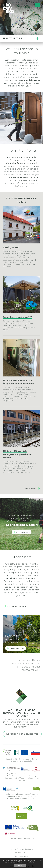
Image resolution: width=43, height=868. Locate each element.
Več (36, 798)
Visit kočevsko (23, 532)
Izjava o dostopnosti (21, 856)
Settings (20, 865)
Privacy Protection (22, 852)
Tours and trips (17, 648)
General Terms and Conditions (21, 849)
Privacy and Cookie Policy (26, 862)
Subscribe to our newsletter (22, 734)
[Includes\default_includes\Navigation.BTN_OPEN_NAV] (37, 5)
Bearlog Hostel (11, 247)
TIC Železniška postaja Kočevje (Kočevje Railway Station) (17, 454)
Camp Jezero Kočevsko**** (17, 317)
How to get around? (17, 606)
